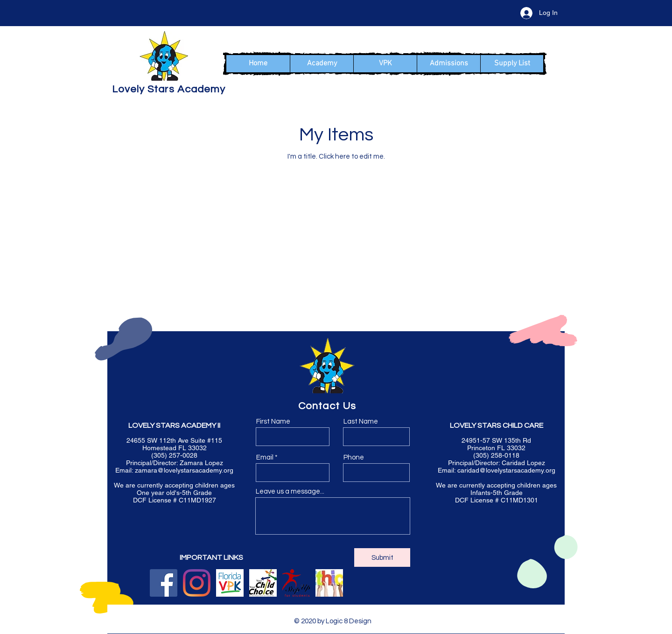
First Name (273, 422)
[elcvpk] (230, 583)
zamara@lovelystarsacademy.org (184, 470)
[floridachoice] (263, 583)
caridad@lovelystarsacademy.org (506, 470)
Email (265, 457)
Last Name (361, 422)
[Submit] (382, 557)
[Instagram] (197, 583)
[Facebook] (164, 583)
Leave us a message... (290, 491)
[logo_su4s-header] (296, 583)
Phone (354, 457)
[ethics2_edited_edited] (329, 583)
